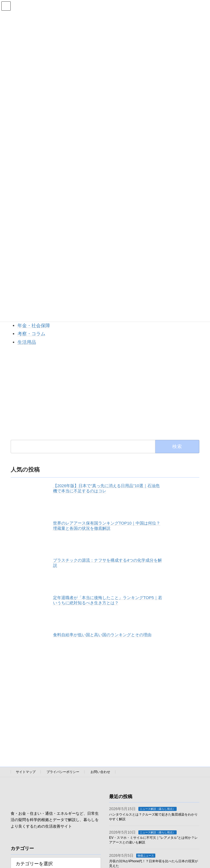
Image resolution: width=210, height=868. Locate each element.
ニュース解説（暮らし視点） (157, 809)
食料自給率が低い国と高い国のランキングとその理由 (102, 635)
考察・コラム (31, 334)
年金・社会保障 (34, 326)
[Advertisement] (105, 393)
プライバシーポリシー (63, 772)
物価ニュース (146, 856)
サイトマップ (26, 772)
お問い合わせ (100, 772)
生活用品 (27, 342)
